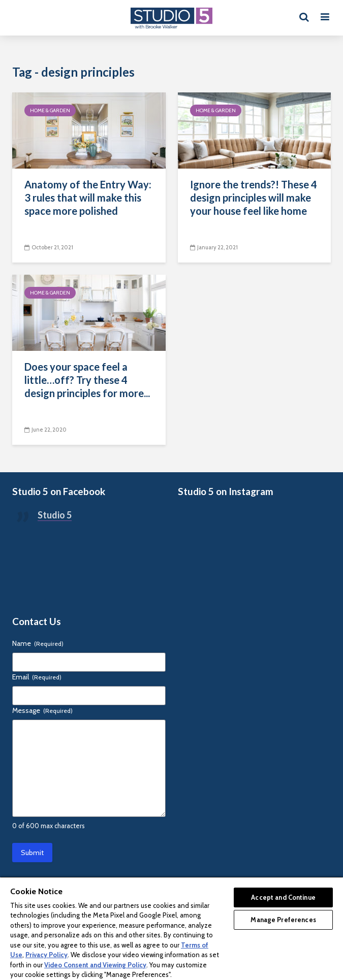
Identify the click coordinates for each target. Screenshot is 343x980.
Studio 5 (55, 515)
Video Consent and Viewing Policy (95, 965)
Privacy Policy (46, 955)
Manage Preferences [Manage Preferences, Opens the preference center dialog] (283, 920)
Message (42, 710)
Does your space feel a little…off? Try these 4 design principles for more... (87, 380)
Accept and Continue (283, 897)
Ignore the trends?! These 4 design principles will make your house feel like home (254, 198)
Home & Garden (50, 110)
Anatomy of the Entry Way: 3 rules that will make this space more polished (88, 198)
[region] (171, 928)
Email (37, 677)
